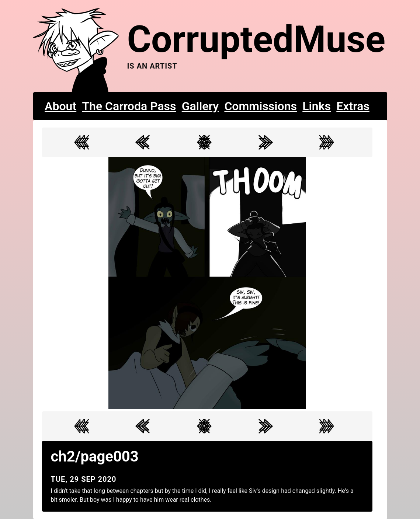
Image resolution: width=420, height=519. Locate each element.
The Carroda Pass (129, 106)
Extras (353, 106)
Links (317, 106)
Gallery (200, 106)
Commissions (261, 106)
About (60, 106)
